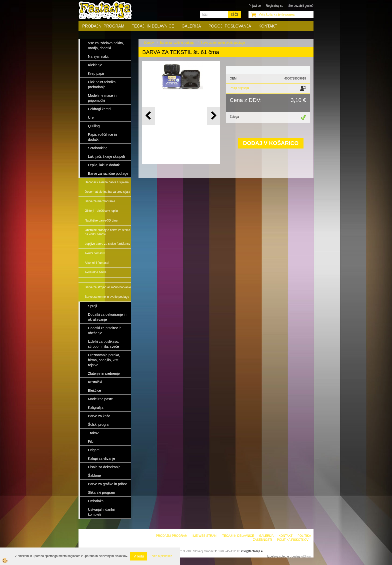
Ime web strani (205, 536)
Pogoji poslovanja (230, 26)
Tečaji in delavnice (153, 26)
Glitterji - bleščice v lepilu (101, 211)
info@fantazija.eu (253, 551)
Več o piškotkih (162, 556)
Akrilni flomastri (95, 253)
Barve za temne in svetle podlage (107, 297)
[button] (213, 116)
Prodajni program (103, 26)
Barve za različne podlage (177, 43)
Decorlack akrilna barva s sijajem (107, 182)
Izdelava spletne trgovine (284, 556)
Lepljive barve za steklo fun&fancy (107, 244)
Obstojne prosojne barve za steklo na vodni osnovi (107, 232)
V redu (139, 556)
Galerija (191, 26)
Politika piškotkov (293, 540)
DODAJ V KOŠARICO (271, 143)
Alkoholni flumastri (97, 263)
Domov (149, 43)
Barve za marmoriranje (100, 201)
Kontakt (268, 26)
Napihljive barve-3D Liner (102, 220)
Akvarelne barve (96, 272)
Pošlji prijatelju (239, 88)
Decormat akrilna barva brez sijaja (107, 192)
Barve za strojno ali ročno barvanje (108, 287)
